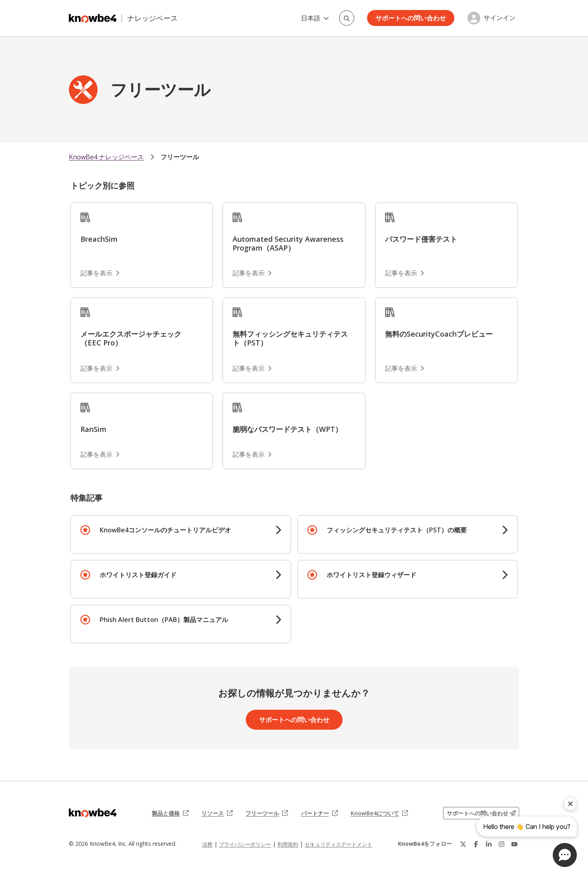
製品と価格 (170, 813)
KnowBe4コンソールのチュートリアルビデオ (165, 530)
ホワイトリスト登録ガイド (138, 575)
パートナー (319, 813)
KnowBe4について (379, 813)
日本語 (315, 18)
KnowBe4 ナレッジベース (106, 157)
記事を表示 (100, 273)
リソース (217, 813)
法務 (207, 844)
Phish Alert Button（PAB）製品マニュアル (164, 620)
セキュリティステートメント (338, 844)
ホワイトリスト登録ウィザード (371, 575)
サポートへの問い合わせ (411, 18)
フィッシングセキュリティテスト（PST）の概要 (397, 530)
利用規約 (288, 844)
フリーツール (180, 157)
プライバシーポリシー (245, 844)
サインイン (500, 18)
